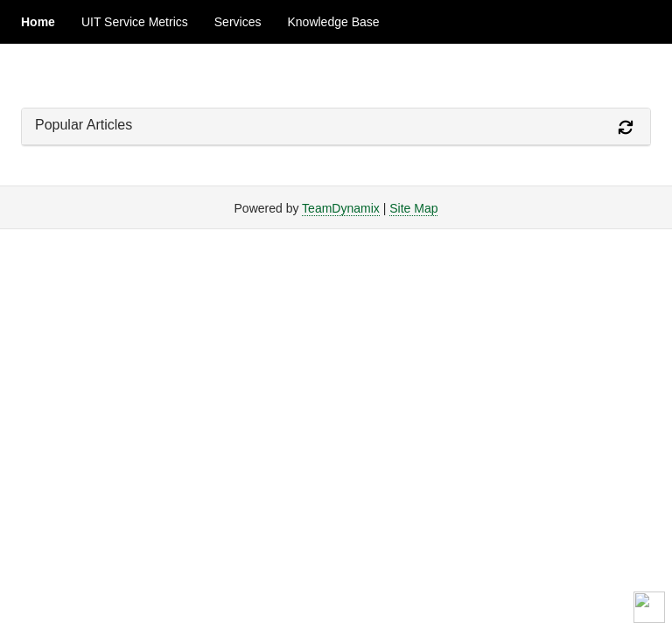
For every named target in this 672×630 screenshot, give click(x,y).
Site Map (413, 208)
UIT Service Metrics (135, 22)
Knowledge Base (333, 22)
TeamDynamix (341, 208)
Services (238, 22)
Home (38, 22)
